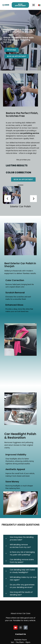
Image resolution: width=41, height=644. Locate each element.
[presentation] (8, 199)
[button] (34, 5)
